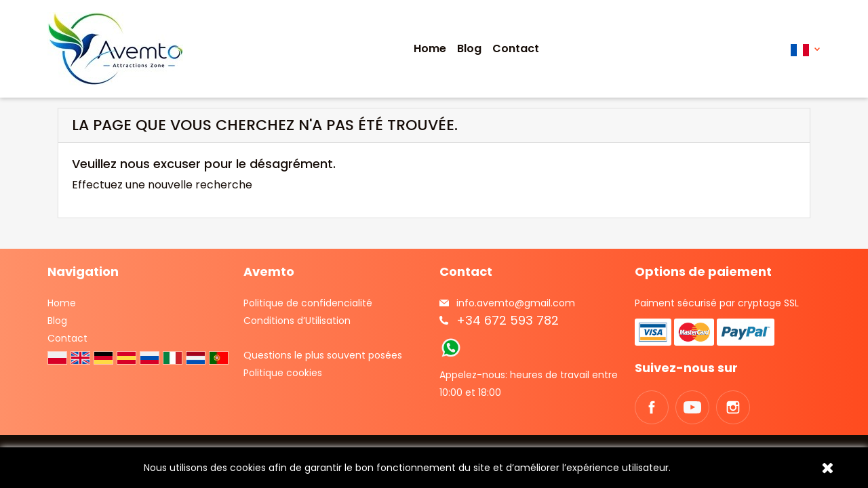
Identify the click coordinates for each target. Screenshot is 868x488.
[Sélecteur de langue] (805, 49)
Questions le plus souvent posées (323, 355)
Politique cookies (283, 373)
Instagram (733, 407)
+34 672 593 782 (508, 320)
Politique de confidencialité (308, 303)
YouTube (692, 407)
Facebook (652, 407)
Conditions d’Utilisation (297, 321)
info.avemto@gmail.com (516, 303)
